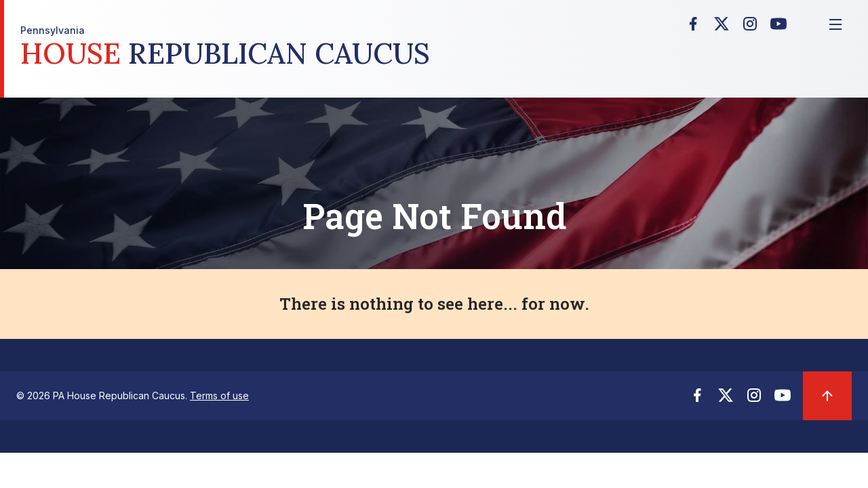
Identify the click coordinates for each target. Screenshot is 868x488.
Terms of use (219, 395)
